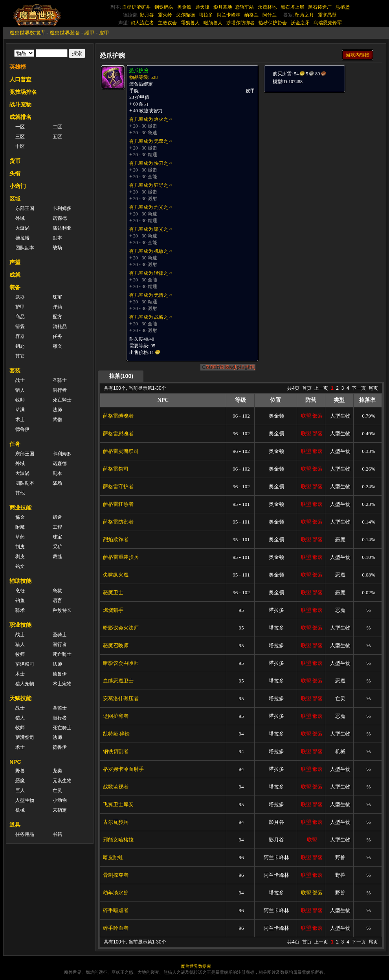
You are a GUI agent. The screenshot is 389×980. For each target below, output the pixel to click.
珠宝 (57, 297)
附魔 (20, 527)
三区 (20, 137)
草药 (20, 537)
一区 (20, 127)
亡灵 (57, 790)
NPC (15, 762)
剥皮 (20, 557)
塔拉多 (206, 15)
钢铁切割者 (116, 751)
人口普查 (20, 79)
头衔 (15, 173)
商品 (20, 317)
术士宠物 (62, 684)
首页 (307, 388)
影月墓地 (223, 7)
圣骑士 (60, 380)
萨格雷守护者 (118, 486)
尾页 (373, 388)
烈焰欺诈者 (116, 539)
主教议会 (167, 23)
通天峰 (202, 7)
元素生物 (62, 781)
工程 (57, 527)
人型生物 (25, 800)
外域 (20, 218)
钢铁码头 (164, 7)
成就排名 (20, 117)
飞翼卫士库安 (118, 804)
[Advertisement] (322, 142)
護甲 (90, 33)
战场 (57, 248)
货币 (15, 161)
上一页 (321, 388)
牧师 (20, 400)
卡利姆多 (62, 208)
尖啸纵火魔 (116, 575)
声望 (15, 262)
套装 (15, 370)
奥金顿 (184, 7)
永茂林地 (267, 7)
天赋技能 (20, 698)
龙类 (57, 771)
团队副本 (25, 248)
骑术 (20, 610)
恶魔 (20, 781)
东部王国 (25, 208)
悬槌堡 (343, 7)
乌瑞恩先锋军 (328, 23)
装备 (15, 287)
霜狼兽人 (190, 23)
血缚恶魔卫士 (118, 681)
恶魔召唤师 (116, 645)
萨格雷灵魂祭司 (121, 451)
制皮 (20, 547)
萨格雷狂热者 (118, 504)
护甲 (20, 307)
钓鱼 (20, 600)
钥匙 (20, 346)
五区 (57, 137)
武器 (20, 297)
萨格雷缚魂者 (118, 416)
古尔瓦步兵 (116, 822)
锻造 (57, 517)
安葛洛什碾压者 (121, 698)
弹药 (57, 307)
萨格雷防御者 (118, 522)
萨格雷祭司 (116, 469)
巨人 (20, 790)
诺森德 (60, 218)
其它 (20, 356)
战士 (20, 380)
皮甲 (104, 33)
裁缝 (57, 557)
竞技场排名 (23, 92)
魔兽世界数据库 (27, 33)
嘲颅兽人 (213, 23)
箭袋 (20, 327)
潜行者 (60, 390)
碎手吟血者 (116, 928)
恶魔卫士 (113, 592)
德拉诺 (22, 238)
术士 (20, 420)
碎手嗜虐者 (116, 910)
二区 (57, 127)
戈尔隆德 (185, 15)
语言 (57, 600)
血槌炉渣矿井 (136, 7)
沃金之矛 (300, 23)
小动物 (60, 800)
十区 (20, 146)
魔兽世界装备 (65, 33)
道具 (15, 825)
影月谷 (147, 15)
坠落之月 (305, 15)
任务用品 (25, 834)
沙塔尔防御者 (240, 23)
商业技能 (20, 507)
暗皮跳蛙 (113, 857)
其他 (20, 493)
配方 (57, 317)
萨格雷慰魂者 (118, 433)
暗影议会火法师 (121, 628)
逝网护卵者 (116, 716)
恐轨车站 (244, 7)
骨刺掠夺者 (116, 875)
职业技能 (20, 625)
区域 (15, 199)
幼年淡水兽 (116, 893)
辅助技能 (20, 581)
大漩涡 (22, 228)
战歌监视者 (116, 787)
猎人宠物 (25, 684)
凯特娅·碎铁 (116, 734)
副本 (57, 238)
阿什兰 (270, 15)
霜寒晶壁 (327, 15)
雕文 (57, 346)
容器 (20, 336)
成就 (15, 275)
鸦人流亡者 (142, 23)
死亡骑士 (62, 654)
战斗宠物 (20, 104)
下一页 (359, 388)
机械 (20, 810)
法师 (57, 410)
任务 (57, 336)
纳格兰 (251, 15)
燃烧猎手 (113, 610)
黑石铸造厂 (320, 7)
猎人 (20, 390)
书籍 (57, 834)
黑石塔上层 (292, 7)
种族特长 (62, 610)
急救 (57, 591)
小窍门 (18, 186)
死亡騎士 (62, 400)
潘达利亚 (62, 228)
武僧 (57, 420)
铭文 (20, 566)
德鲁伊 (22, 429)
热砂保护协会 (273, 23)
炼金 (20, 517)
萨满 (20, 410)
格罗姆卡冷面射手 (123, 769)
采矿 (57, 547)
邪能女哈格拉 (118, 840)
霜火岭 (165, 15)
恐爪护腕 (139, 71)
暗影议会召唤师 (121, 663)
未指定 (60, 810)
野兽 (20, 771)
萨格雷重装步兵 (121, 557)
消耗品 (60, 327)
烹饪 (20, 591)
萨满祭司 (25, 664)
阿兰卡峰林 (229, 15)
